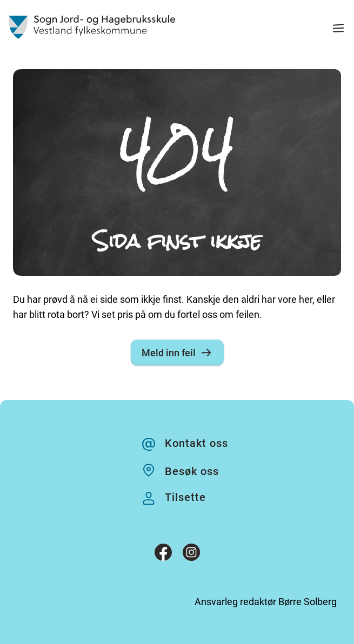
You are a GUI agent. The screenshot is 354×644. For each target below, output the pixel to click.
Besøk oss (192, 471)
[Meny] (338, 29)
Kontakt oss (196, 443)
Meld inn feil (177, 352)
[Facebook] (163, 554)
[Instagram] (191, 554)
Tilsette (185, 497)
